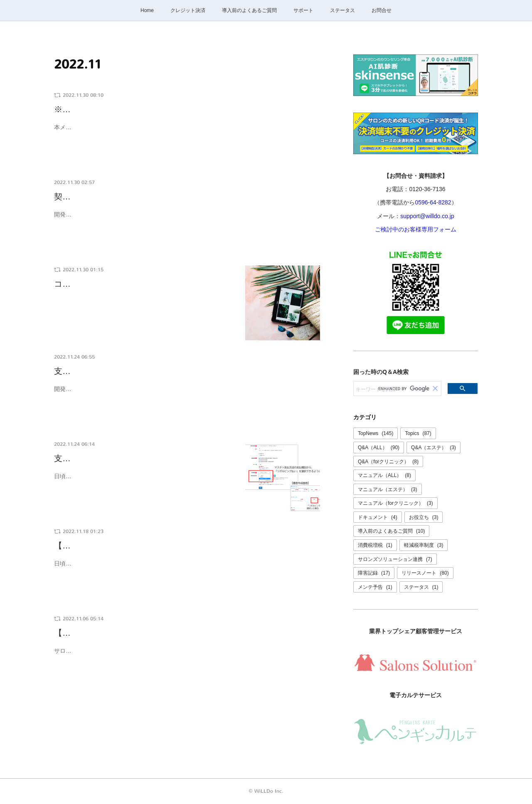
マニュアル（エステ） (388, 489)
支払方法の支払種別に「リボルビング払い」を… (145, 459)
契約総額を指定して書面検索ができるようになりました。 (162, 197)
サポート (303, 10)
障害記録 (374, 573)
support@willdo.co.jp (427, 216)
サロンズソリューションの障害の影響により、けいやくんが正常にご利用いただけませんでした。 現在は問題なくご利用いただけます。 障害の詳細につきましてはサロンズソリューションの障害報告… (186, 656)
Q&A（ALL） (379, 447)
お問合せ (382, 10)
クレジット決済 (188, 10)
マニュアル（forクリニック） (395, 503)
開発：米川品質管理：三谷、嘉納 (98, 214)
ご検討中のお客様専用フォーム (416, 229)
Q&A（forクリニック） (388, 462)
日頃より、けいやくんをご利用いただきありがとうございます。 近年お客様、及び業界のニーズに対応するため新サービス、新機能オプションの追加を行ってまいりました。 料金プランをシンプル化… (186, 569)
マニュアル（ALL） (384, 475)
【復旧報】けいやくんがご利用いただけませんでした (154, 633)
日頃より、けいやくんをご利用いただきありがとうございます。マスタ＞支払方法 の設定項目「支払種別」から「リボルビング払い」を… (145, 481)
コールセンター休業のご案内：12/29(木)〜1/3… (145, 284)
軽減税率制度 (424, 545)
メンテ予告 (375, 587)
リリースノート (425, 573)
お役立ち (424, 517)
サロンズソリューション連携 (395, 559)
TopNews (376, 433)
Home (147, 10)
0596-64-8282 (433, 202)
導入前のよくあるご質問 (249, 10)
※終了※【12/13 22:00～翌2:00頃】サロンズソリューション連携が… (186, 109)
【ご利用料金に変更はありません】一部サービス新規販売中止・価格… (187, 546)
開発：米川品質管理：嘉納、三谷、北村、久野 (115, 389)
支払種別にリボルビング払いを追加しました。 (141, 371)
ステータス (342, 10)
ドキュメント (378, 517)
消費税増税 (375, 545)
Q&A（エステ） (433, 447)
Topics (418, 433)
